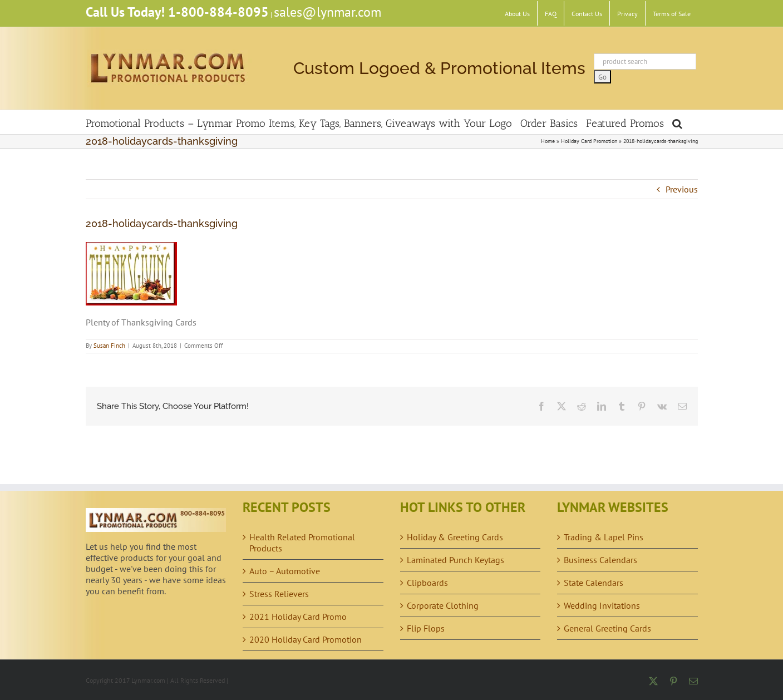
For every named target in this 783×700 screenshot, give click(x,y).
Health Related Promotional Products (302, 543)
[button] (677, 122)
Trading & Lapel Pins (604, 537)
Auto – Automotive (285, 571)
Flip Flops (426, 628)
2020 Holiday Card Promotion (306, 639)
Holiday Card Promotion (589, 141)
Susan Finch (109, 346)
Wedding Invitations (602, 605)
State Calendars (594, 583)
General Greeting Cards (607, 628)
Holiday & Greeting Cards (455, 537)
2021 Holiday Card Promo (298, 617)
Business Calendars (600, 560)
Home (548, 141)
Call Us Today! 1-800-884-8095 (177, 12)
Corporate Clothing (443, 605)
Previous (682, 189)
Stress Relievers (279, 594)
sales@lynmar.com (328, 12)
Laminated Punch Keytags (455, 560)
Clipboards (427, 583)
